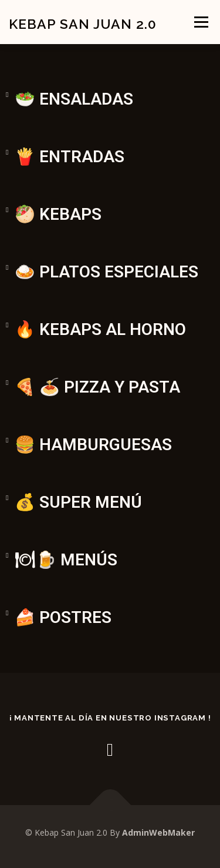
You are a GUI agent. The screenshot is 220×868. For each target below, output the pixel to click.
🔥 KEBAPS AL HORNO (100, 329)
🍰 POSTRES (63, 617)
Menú (200, 22)
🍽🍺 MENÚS (66, 560)
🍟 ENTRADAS (70, 157)
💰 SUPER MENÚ (78, 502)
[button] (110, 79)
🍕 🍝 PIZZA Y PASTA (97, 387)
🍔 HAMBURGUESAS (93, 445)
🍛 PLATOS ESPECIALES (106, 272)
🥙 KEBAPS (58, 214)
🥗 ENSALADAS (74, 99)
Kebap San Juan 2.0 (83, 23)
